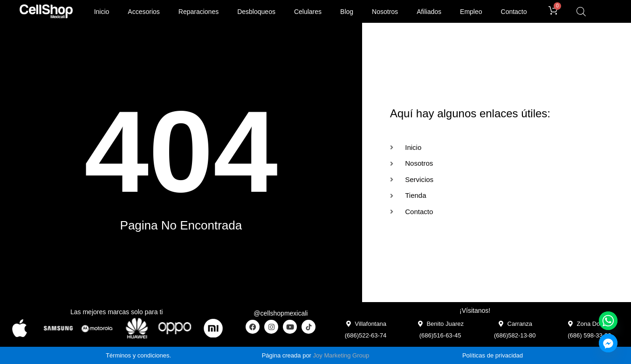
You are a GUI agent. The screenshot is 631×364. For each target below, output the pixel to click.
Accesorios (144, 12)
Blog (347, 12)
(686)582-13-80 (515, 335)
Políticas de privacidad (493, 355)
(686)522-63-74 (366, 335)
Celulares (308, 12)
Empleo (471, 12)
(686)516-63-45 (440, 335)
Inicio (102, 12)
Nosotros (385, 12)
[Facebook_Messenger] (608, 343)
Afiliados (429, 12)
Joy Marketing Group (341, 355)
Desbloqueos (256, 12)
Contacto (514, 12)
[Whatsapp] (608, 321)
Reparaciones (199, 12)
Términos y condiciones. (138, 355)
